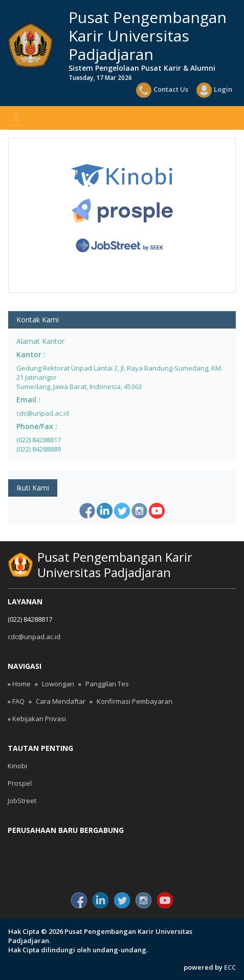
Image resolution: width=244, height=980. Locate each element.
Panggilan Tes (107, 684)
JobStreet (22, 801)
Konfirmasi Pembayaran (135, 701)
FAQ (18, 701)
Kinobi (17, 766)
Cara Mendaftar (61, 701)
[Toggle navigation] (16, 118)
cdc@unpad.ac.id (34, 637)
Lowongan (58, 684)
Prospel (20, 783)
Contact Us (162, 90)
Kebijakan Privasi (39, 719)
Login (214, 90)
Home (21, 684)
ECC (230, 967)
